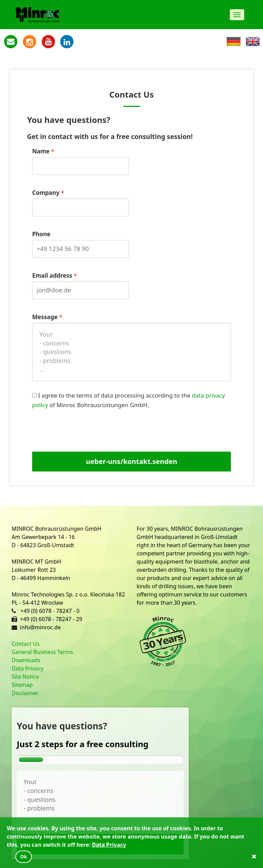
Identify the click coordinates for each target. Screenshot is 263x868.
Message (45, 317)
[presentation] (89, 433)
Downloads (26, 660)
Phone (41, 234)
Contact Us (25, 644)
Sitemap (22, 685)
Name (41, 151)
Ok (24, 857)
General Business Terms (42, 652)
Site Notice (25, 677)
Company (46, 193)
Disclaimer (25, 693)
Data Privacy (28, 668)
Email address (52, 275)
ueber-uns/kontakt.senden (131, 461)
